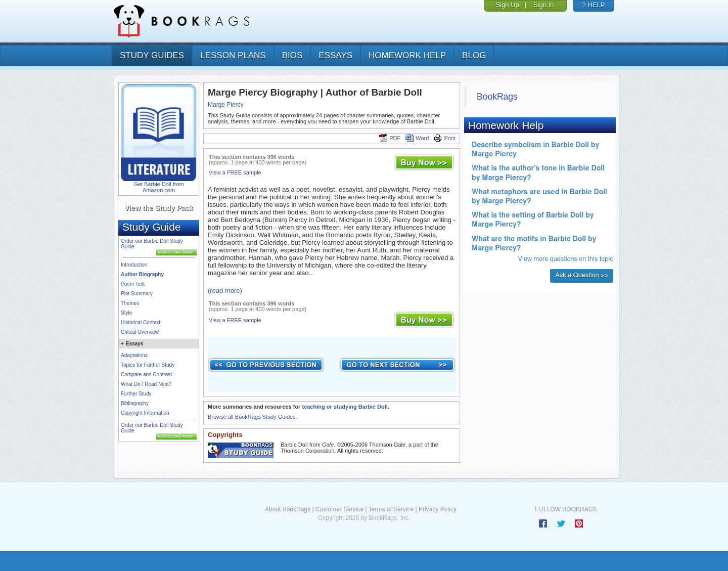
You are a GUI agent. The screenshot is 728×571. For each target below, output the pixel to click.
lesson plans (233, 55)
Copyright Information (145, 413)
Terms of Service (391, 509)
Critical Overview (140, 332)
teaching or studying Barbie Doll (345, 407)
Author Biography (142, 274)
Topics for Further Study (148, 365)
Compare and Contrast (146, 375)
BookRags (497, 97)
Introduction (134, 265)
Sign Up (508, 5)
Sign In (543, 5)
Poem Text (133, 284)
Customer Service (339, 509)
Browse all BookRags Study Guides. (253, 417)
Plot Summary (137, 294)
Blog (474, 55)
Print (445, 138)
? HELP (594, 5)
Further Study (136, 394)
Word (417, 138)
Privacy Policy (438, 509)
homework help (407, 55)
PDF (390, 138)
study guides (152, 55)
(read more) (225, 291)
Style (126, 313)
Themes (130, 303)
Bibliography (135, 403)
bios (292, 55)
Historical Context (141, 322)
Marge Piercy (226, 105)
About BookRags (288, 509)
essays (335, 55)
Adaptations (134, 355)
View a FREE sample (235, 172)
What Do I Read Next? (146, 384)
